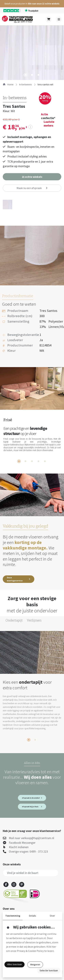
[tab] (25, 75)
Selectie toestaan (49, 970)
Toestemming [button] (13, 916)
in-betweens (26, 84)
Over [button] (52, 916)
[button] (32, 4)
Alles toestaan (15, 964)
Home (8, 84)
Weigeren (35, 964)
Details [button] (33, 916)
